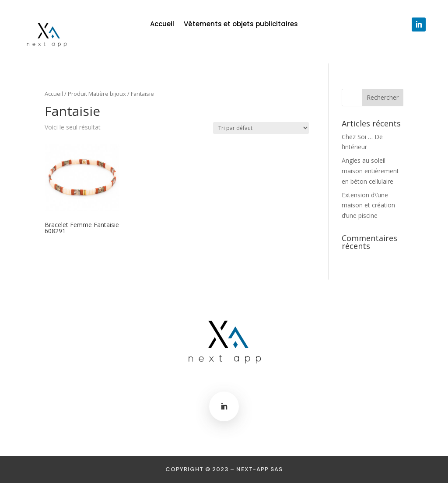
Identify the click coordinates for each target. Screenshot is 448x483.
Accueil (162, 25)
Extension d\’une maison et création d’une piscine (368, 205)
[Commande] (261, 128)
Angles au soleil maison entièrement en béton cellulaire (370, 171)
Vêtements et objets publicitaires (241, 25)
